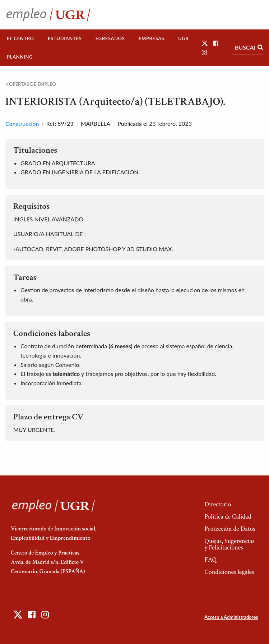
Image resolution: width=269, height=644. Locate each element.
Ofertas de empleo (31, 84)
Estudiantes (65, 38)
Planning (20, 57)
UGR (183, 38)
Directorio (218, 504)
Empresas (152, 38)
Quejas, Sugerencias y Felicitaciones (229, 544)
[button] (205, 43)
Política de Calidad (228, 517)
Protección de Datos (230, 529)
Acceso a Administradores (231, 617)
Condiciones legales (229, 572)
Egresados (110, 38)
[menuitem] (20, 39)
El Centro (20, 38)
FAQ (210, 560)
